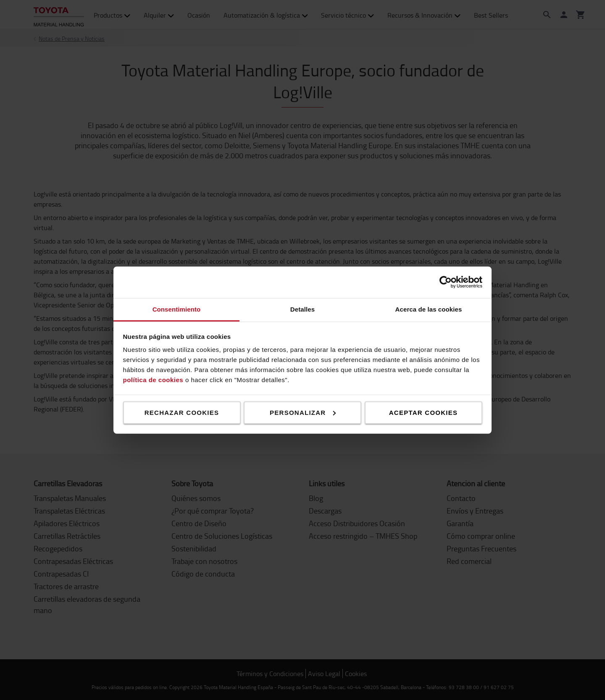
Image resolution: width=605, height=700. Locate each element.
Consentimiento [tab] (177, 309)
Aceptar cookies (423, 412)
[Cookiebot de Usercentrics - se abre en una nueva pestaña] (446, 282)
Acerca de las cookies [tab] (429, 309)
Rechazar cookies (182, 412)
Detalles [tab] (302, 309)
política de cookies (153, 380)
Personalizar (303, 412)
